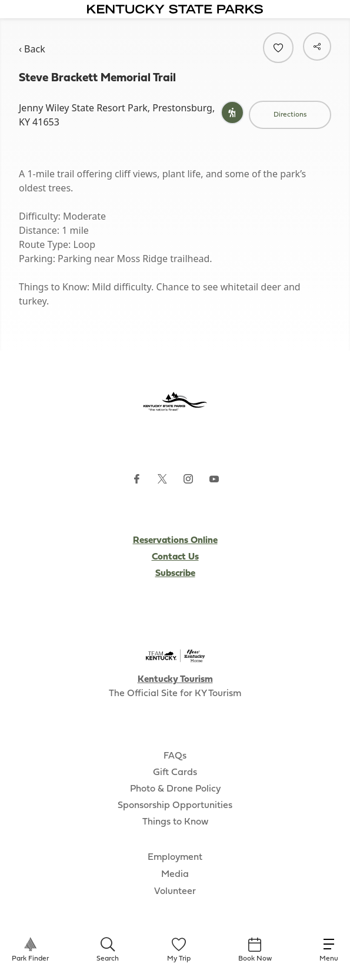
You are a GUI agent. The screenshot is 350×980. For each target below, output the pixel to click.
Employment (175, 857)
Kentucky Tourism (175, 680)
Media (175, 875)
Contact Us (175, 557)
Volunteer (175, 892)
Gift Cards (175, 773)
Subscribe (175, 574)
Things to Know (175, 822)
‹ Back (32, 49)
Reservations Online (175, 541)
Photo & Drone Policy (175, 789)
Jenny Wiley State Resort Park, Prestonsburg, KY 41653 (117, 115)
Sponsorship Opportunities (175, 806)
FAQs (175, 756)
